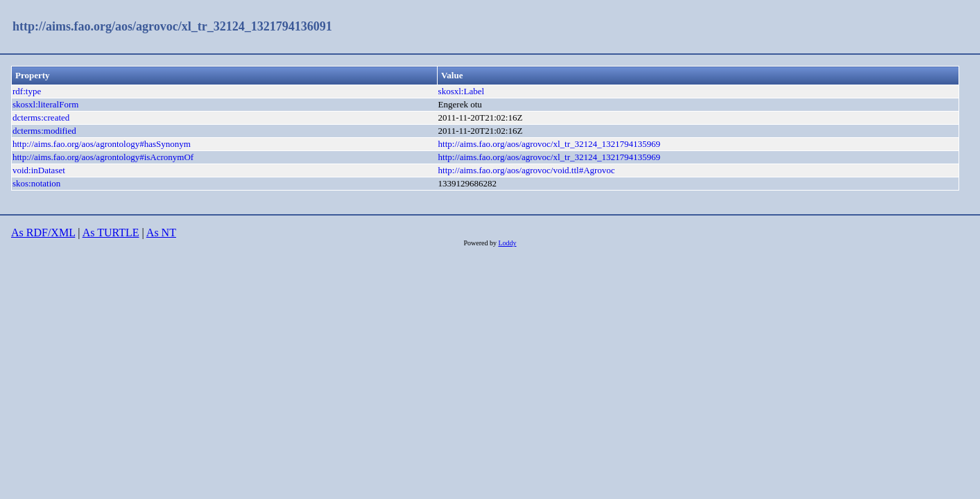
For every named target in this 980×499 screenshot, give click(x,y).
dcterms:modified (44, 131)
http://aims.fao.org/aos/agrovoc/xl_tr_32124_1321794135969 (549, 144)
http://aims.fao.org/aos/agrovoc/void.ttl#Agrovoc (527, 170)
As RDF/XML (43, 233)
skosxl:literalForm (45, 104)
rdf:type (27, 91)
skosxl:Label (461, 91)
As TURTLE (111, 233)
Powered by (481, 243)
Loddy (507, 243)
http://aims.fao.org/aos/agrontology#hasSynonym (102, 144)
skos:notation (36, 183)
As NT (161, 233)
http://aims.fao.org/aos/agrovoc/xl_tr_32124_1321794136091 (172, 26)
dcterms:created (41, 117)
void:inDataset (39, 170)
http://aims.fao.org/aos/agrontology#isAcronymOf (103, 157)
